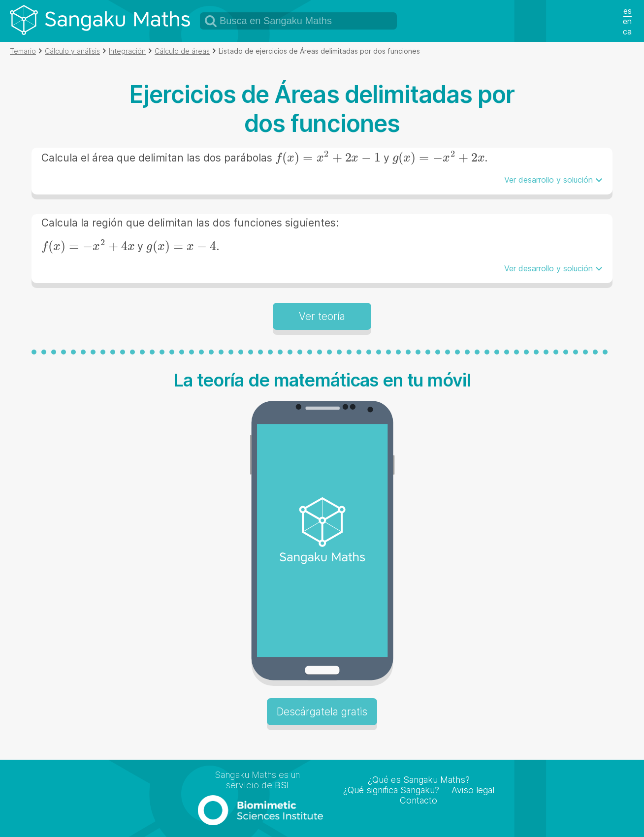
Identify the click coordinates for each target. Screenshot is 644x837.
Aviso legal (473, 790)
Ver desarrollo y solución (548, 180)
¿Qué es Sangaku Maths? (419, 780)
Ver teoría (322, 316)
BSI (282, 785)
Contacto (419, 800)
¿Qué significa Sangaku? (391, 790)
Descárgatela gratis (322, 712)
